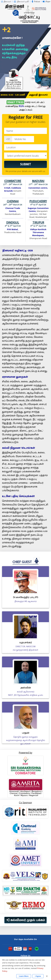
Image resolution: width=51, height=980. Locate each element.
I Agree (38, 976)
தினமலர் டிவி (21, 1)
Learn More (24, 976)
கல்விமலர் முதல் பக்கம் (26, 920)
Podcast (36, 1)
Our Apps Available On (26, 939)
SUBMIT (26, 164)
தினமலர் (6, 1)
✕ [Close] (47, 976)
